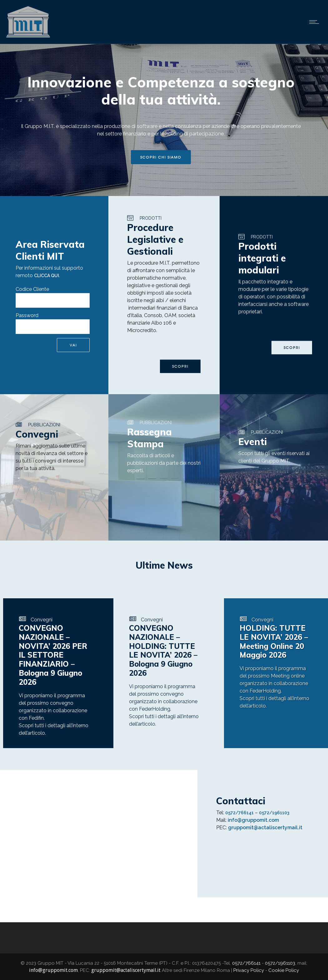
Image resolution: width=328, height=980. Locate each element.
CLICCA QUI (47, 276)
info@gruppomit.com (253, 820)
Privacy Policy (249, 970)
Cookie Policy (284, 970)
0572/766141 (239, 813)
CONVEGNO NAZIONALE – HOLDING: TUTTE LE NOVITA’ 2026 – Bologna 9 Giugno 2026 (163, 650)
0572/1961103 (274, 813)
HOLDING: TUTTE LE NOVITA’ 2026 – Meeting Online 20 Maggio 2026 (274, 641)
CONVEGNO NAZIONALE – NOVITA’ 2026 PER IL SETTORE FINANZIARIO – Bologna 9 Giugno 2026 (53, 655)
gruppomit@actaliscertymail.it (265, 828)
